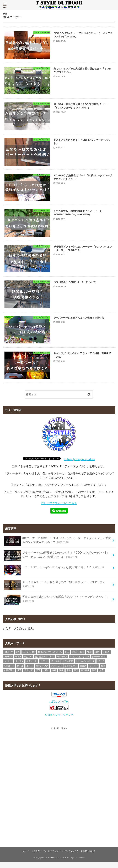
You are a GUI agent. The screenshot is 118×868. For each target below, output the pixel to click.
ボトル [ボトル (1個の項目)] (20, 671)
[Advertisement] (59, 787)
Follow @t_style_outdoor (79, 465)
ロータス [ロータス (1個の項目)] (93, 671)
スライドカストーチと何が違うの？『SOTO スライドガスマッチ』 (54, 590)
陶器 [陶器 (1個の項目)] (94, 676)
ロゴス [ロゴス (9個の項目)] (83, 671)
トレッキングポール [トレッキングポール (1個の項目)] (85, 667)
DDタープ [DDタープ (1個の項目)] (8, 658)
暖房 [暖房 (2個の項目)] (38, 676)
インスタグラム (71, 857)
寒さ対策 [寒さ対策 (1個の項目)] (29, 676)
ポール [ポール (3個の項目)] (30, 671)
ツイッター (55, 857)
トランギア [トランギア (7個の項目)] (68, 667)
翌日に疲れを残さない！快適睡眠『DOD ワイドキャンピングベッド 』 (57, 605)
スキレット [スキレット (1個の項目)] (32, 667)
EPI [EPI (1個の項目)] (18, 658)
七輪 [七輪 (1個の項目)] (103, 671)
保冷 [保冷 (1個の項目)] (19, 676)
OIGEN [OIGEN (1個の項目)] (106, 658)
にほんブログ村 (59, 707)
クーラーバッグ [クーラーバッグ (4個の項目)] (99, 662)
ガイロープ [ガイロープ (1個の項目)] (62, 662)
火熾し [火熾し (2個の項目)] (46, 676)
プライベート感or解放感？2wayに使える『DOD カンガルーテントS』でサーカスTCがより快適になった (56, 561)
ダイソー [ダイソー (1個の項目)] (44, 667)
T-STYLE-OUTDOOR (57, 863)
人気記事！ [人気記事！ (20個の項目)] (9, 676)
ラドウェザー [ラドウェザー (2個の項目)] (71, 671)
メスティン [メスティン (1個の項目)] (56, 671)
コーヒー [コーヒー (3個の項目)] (8, 667)
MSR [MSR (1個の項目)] (89, 658)
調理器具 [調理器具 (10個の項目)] (85, 676)
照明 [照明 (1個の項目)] (61, 676)
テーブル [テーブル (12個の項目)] (55, 667)
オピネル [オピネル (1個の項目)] (28, 662)
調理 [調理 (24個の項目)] (76, 676)
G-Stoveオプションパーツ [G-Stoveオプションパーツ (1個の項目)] (50, 658)
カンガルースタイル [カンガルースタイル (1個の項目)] (44, 662)
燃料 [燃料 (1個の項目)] (69, 676)
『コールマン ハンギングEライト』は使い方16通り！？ (54, 574)
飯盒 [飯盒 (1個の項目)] (101, 676)
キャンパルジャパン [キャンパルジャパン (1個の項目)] (79, 662)
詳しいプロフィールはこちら (59, 509)
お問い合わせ (89, 857)
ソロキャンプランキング (59, 720)
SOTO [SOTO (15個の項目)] (18, 662)
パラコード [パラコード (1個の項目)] (9, 671)
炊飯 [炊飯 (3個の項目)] (54, 676)
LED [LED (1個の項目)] (67, 658)
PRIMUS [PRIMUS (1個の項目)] (8, 662)
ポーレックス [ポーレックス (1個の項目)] (42, 671)
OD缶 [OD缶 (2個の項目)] (97, 658)
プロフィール (40, 857)
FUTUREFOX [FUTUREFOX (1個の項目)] (29, 658)
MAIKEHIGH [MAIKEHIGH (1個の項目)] (78, 658)
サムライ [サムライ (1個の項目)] (19, 667)
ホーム (26, 857)
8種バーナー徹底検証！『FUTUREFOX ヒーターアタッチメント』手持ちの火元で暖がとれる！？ (57, 546)
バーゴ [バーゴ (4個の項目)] (101, 667)
